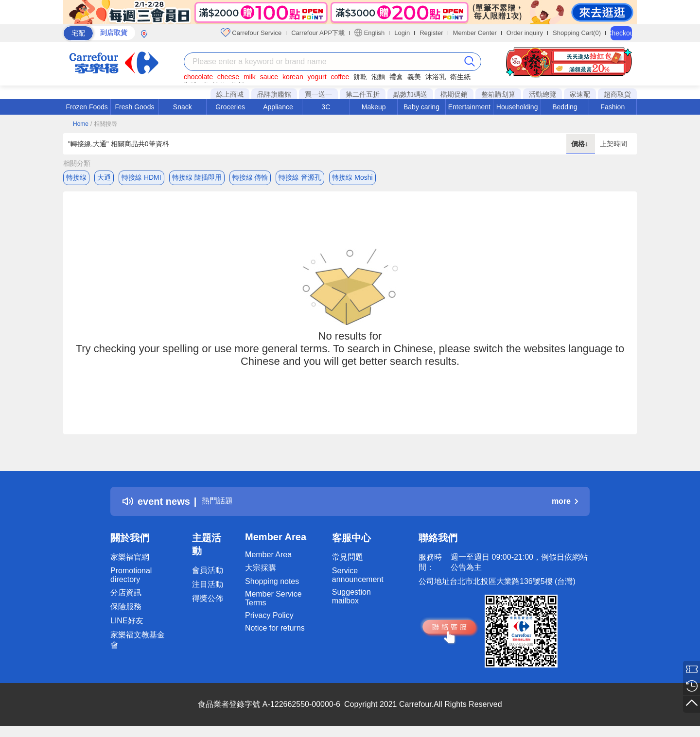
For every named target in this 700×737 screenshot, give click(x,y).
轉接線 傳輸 (250, 177)
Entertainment (469, 107)
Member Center (475, 33)
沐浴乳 (436, 77)
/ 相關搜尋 (104, 124)
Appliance (278, 107)
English (369, 33)
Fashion (612, 107)
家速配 (580, 94)
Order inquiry (525, 33)
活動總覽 (542, 94)
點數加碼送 (410, 94)
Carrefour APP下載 (318, 33)
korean (293, 77)
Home (81, 124)
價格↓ (581, 144)
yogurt (317, 77)
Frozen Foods (87, 107)
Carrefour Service (251, 33)
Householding (517, 107)
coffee (340, 77)
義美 (414, 77)
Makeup (374, 107)
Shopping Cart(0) (577, 33)
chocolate (198, 77)
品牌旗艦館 (274, 94)
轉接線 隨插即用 (197, 177)
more (565, 505)
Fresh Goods (135, 107)
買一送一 (318, 94)
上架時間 (613, 144)
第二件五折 (363, 94)
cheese (228, 77)
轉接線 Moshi (352, 177)
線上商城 (230, 94)
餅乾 (360, 77)
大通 (104, 177)
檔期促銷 (454, 94)
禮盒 (396, 77)
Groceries (230, 107)
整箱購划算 (498, 94)
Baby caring (421, 107)
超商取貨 (617, 94)
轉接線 (76, 177)
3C (326, 107)
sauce (269, 77)
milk (250, 77)
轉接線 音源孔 (300, 177)
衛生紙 (460, 77)
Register (431, 33)
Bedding (565, 107)
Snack (183, 107)
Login (402, 33)
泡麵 (378, 77)
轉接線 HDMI (141, 177)
